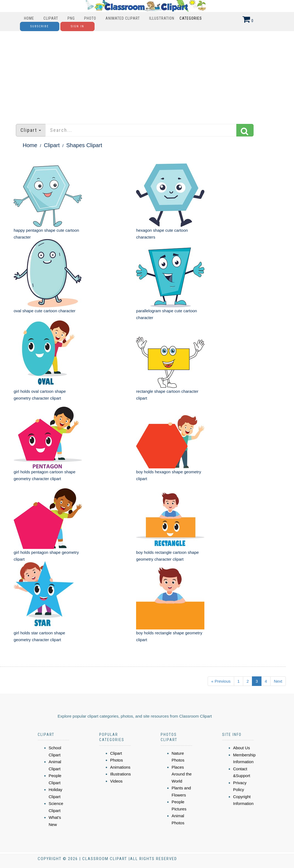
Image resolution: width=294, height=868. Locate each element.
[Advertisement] (147, 75)
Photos (117, 760)
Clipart (51, 18)
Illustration (162, 18)
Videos (116, 781)
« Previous (221, 681)
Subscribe (40, 26)
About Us (242, 748)
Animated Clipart (123, 18)
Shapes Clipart (84, 145)
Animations (120, 767)
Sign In (77, 26)
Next (278, 681)
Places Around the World (182, 774)
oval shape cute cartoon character (45, 311)
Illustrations (120, 774)
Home (29, 18)
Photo (90, 18)
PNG (71, 18)
